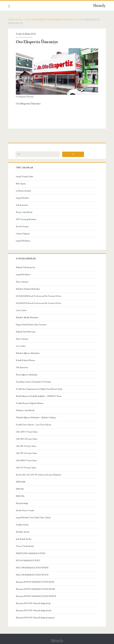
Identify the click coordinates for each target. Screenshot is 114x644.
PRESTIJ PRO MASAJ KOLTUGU (31, 553)
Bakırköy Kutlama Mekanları (28, 289)
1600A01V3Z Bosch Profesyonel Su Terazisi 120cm (39, 303)
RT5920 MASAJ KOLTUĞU (28, 560)
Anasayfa (16, 20)
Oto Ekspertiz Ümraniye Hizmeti (51, 20)
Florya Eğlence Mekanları (27, 374)
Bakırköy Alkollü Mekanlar (27, 317)
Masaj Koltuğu (22, 503)
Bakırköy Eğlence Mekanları (28, 353)
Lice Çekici (21, 346)
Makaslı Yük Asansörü (26, 267)
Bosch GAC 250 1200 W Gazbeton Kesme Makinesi (39, 474)
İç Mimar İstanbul (24, 190)
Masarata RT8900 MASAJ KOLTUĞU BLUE (35, 582)
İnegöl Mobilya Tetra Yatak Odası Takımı (34, 517)
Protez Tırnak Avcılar (25, 546)
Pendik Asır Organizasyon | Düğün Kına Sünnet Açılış (39, 389)
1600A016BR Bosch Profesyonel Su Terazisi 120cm (39, 296)
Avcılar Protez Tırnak (25, 510)
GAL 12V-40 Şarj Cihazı (26, 467)
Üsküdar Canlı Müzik (25, 410)
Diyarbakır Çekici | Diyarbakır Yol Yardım (34, 381)
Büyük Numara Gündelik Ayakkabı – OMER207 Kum (39, 396)
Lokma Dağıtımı (23, 233)
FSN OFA (20, 496)
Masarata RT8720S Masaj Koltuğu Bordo (34, 610)
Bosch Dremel (22, 226)
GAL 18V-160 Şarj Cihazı (27, 453)
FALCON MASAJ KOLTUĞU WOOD (33, 574)
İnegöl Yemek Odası (25, 176)
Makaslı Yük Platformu (26, 331)
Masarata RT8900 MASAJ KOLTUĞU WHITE (36, 596)
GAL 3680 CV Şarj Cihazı (27, 431)
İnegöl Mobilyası (23, 240)
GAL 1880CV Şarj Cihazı (27, 460)
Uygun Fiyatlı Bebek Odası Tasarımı (31, 324)
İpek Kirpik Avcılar (24, 539)
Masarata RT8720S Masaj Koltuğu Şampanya (36, 617)
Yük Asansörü (22, 205)
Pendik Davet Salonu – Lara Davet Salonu (34, 424)
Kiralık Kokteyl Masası (26, 360)
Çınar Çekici (22, 310)
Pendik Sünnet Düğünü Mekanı (30, 403)
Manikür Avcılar (23, 531)
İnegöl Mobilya (23, 198)
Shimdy (99, 6)
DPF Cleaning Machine (26, 219)
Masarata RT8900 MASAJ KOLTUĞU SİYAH (36, 589)
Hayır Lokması (22, 281)
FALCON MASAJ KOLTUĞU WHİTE (33, 567)
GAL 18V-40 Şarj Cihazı (26, 446)
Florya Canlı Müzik (24, 212)
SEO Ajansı (21, 183)
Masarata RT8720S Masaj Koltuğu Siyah (34, 603)
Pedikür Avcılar (23, 524)
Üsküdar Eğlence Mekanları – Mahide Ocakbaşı (36, 417)
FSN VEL (20, 489)
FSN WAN (21, 482)
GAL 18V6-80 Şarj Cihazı (27, 439)
